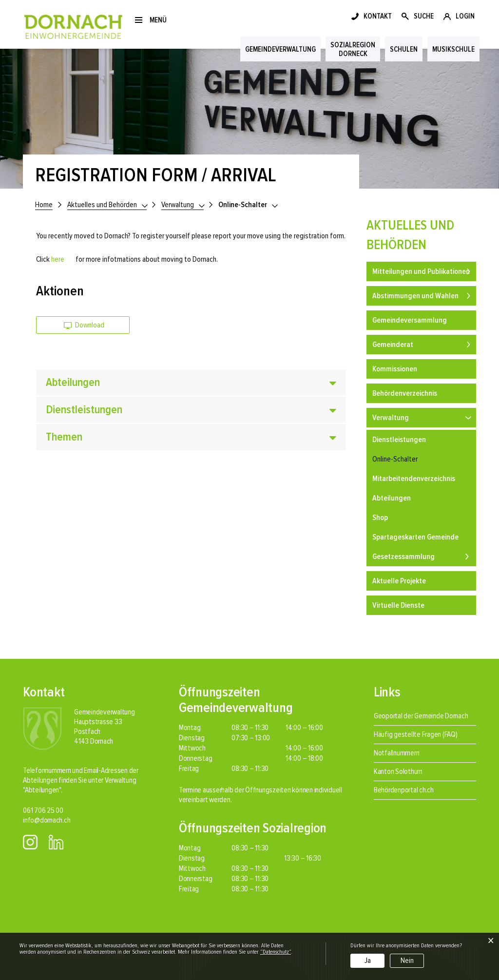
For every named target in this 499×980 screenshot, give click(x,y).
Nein (407, 961)
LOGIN (465, 16)
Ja (368, 961)
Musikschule (453, 49)
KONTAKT (378, 16)
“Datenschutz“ (276, 952)
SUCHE (424, 16)
